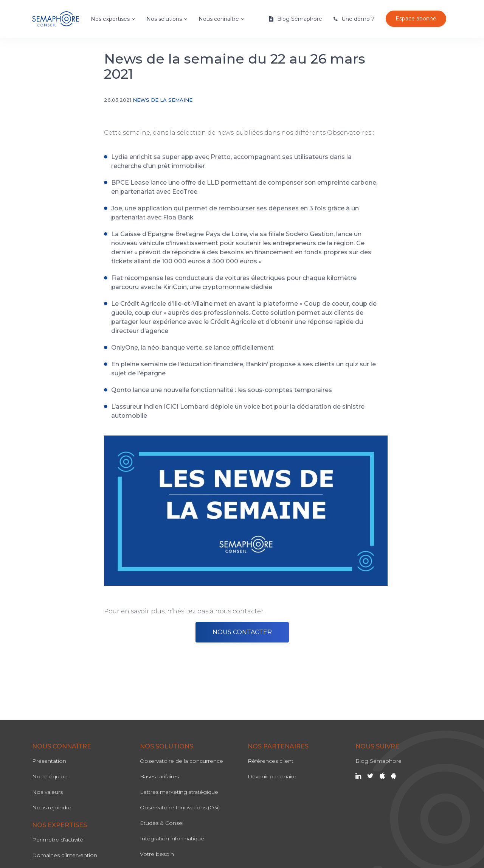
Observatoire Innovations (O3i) (180, 807)
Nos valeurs (47, 792)
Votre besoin (157, 854)
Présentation (49, 761)
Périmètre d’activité (58, 840)
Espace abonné (416, 19)
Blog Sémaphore (300, 19)
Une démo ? (358, 19)
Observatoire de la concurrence (181, 761)
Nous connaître (219, 19)
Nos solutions (164, 19)
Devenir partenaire (272, 776)
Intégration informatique (172, 838)
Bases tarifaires (159, 776)
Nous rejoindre (52, 807)
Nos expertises (110, 19)
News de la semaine (163, 100)
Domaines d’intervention (65, 855)
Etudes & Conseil (162, 823)
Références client (271, 761)
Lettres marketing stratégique (179, 792)
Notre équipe (50, 776)
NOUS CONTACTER (242, 632)
